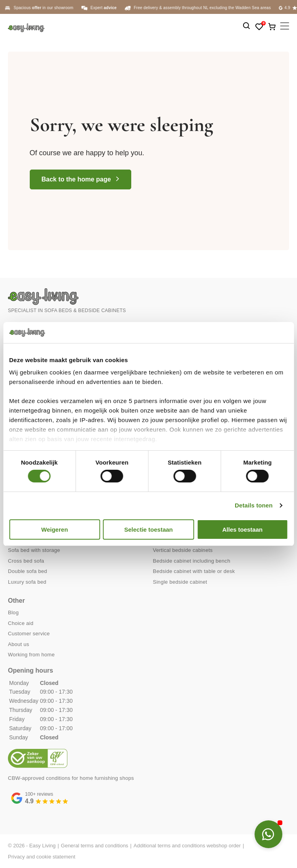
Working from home (31, 655)
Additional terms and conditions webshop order (187, 846)
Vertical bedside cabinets (183, 550)
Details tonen (254, 505)
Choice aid (21, 623)
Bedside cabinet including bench (192, 561)
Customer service (29, 634)
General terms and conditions (95, 846)
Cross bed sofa (26, 561)
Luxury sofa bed (27, 582)
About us (19, 644)
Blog (13, 612)
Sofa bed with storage (34, 550)
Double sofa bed (28, 571)
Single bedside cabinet (180, 582)
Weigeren (55, 529)
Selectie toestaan (148, 529)
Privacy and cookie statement (42, 857)
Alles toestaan (242, 529)
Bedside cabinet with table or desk (194, 571)
